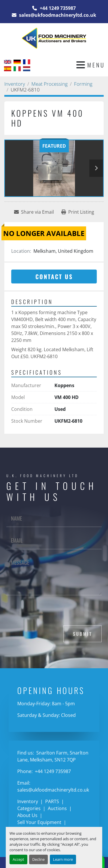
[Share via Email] (34, 212)
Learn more (63, 859)
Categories (29, 808)
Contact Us (54, 276)
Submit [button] (83, 634)
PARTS (52, 801)
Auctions (57, 808)
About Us (27, 815)
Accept (18, 859)
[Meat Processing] (50, 84)
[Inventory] (15, 84)
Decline (38, 859)
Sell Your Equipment (39, 822)
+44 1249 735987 (57, 8)
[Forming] (83, 84)
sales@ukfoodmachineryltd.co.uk (57, 15)
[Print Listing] (78, 212)
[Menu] (81, 65)
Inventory (28, 801)
